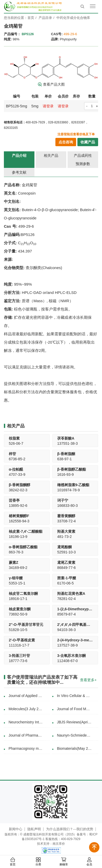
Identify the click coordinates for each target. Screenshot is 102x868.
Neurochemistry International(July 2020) (29, 722)
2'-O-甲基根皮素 (22, 640)
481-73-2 (64, 537)
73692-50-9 (18, 614)
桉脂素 (14, 438)
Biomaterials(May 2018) (76, 748)
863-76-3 (16, 552)
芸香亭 (14, 500)
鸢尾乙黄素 (66, 562)
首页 (13, 862)
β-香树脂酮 (66, 454)
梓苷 (12, 454)
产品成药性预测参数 (83, 160)
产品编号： (12, 34)
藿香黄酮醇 (66, 516)
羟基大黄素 (66, 531)
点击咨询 (66, 142)
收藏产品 (88, 142)
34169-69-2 (18, 568)
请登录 (48, 106)
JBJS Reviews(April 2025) (77, 722)
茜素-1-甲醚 (67, 578)
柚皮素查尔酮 (20, 609)
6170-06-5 (65, 583)
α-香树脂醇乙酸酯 (23, 547)
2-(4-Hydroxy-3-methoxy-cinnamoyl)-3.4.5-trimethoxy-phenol (75, 640)
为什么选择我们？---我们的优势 (70, 829)
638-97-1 (64, 459)
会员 (89, 862)
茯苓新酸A (66, 438)
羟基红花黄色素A (71, 593)
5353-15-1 (17, 583)
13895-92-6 (18, 506)
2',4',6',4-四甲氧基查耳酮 (75, 625)
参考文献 (19, 172)
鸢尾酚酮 (64, 547)
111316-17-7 (19, 645)
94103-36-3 (67, 630)
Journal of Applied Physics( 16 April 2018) (29, 696)
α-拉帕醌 (16, 469)
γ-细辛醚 (16, 578)
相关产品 (51, 155)
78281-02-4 (67, 599)
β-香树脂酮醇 (20, 485)
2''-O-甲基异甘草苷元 (26, 625)
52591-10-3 (67, 552)
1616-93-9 (65, 474)
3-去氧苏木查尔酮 (71, 656)
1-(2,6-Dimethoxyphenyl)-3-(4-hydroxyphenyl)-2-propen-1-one (75, 609)
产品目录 (45, 18)
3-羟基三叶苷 (19, 656)
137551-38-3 (67, 443)
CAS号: (57, 34)
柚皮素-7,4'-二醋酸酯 (26, 531)
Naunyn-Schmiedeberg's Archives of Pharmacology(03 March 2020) (77, 735)
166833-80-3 (67, 506)
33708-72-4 (67, 521)
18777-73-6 (18, 661)
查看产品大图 (51, 84)
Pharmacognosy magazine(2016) (29, 748)
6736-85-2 (17, 459)
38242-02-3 (18, 490)
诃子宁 (63, 500)
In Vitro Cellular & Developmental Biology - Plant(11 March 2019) (77, 696)
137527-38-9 (67, 645)
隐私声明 (34, 829)
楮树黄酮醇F (19, 516)
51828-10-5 (18, 630)
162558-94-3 (19, 521)
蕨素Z (14, 562)
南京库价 (59, 844)
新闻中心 (16, 829)
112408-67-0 (67, 661)
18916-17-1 (18, 599)
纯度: (8, 39)
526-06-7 (16, 443)
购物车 (64, 862)
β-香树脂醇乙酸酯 (72, 469)
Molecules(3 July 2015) (27, 709)
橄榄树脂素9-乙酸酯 (73, 485)
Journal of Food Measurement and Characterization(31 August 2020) (77, 709)
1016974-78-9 (68, 490)
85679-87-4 (67, 614)
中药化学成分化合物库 (73, 18)
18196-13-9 (18, 537)
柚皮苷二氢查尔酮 (23, 593)
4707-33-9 (17, 474)
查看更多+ (88, 680)
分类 (38, 862)
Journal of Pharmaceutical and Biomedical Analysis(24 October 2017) (29, 735)
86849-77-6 (67, 568)
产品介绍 (19, 155)
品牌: (55, 39)
